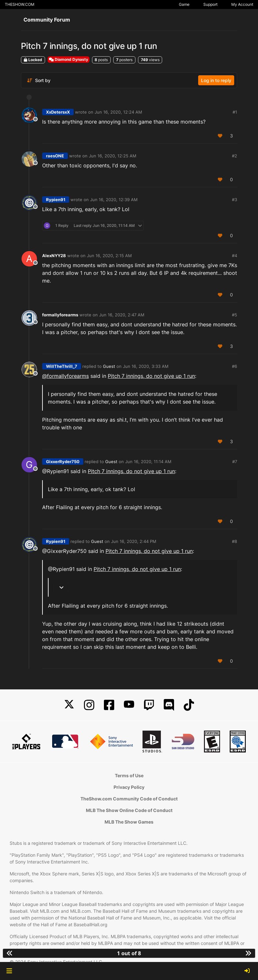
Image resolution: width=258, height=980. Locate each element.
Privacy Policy (129, 787)
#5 (235, 315)
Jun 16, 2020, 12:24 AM (118, 112)
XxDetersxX (58, 112)
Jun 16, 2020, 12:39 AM (114, 200)
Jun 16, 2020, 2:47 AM (122, 315)
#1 (235, 112)
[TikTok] (189, 705)
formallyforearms (60, 315)
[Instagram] (89, 705)
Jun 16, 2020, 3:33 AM (146, 366)
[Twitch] (149, 705)
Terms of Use (129, 775)
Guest (109, 366)
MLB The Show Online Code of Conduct (129, 810)
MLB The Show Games (129, 822)
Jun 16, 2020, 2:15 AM (109, 256)
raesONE (55, 156)
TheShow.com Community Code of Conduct (129, 799)
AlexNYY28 (54, 256)
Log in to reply (216, 80)
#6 (235, 366)
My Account (242, 4)
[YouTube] (129, 705)
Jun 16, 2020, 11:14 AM (148, 462)
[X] (69, 705)
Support (210, 4)
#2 (235, 156)
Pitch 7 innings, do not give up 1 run (151, 376)
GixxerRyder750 (63, 462)
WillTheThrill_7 (62, 366)
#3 (235, 200)
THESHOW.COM (20, 4)
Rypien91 (56, 200)
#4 (235, 256)
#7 (235, 462)
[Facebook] (109, 705)
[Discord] (169, 705)
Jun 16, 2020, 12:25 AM (113, 156)
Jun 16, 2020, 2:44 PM (134, 541)
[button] (9, 971)
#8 (235, 541)
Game (184, 4)
